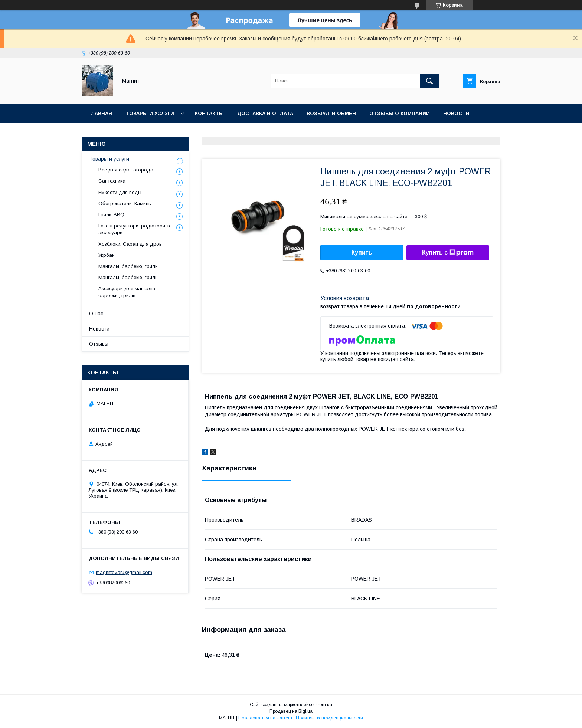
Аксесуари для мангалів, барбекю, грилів (127, 292)
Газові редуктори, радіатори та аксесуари (135, 229)
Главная (100, 113)
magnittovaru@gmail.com (124, 572)
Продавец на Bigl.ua (291, 711)
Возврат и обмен (331, 113)
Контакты (209, 113)
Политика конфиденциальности (329, 718)
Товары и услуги (150, 113)
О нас (96, 314)
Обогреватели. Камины (125, 204)
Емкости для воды (120, 192)
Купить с (448, 253)
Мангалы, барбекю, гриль (128, 266)
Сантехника (112, 181)
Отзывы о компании (400, 113)
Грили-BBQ (111, 215)
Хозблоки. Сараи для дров (130, 244)
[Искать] (429, 81)
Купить (362, 252)
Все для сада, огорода (126, 170)
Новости (456, 113)
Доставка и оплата (265, 113)
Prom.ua (323, 705)
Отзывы (99, 344)
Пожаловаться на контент (265, 718)
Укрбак (106, 255)
